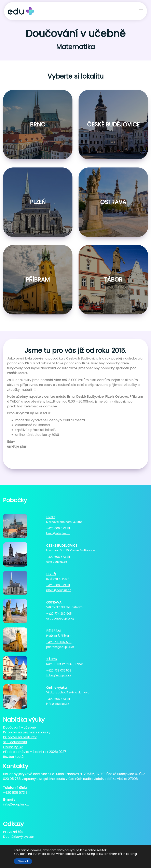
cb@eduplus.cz (57, 562)
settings (132, 854)
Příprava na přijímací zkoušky (27, 732)
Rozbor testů (13, 757)
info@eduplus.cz (58, 704)
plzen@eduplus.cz (59, 590)
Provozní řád (13, 832)
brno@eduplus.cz (58, 533)
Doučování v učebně (19, 727)
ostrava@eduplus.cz (60, 619)
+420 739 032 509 (59, 642)
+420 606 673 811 (58, 528)
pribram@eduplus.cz (60, 647)
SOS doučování (15, 742)
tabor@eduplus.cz (59, 675)
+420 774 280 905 (59, 614)
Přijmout (23, 861)
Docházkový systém (19, 837)
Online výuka (13, 747)
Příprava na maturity (20, 737)
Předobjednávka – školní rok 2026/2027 (35, 752)
